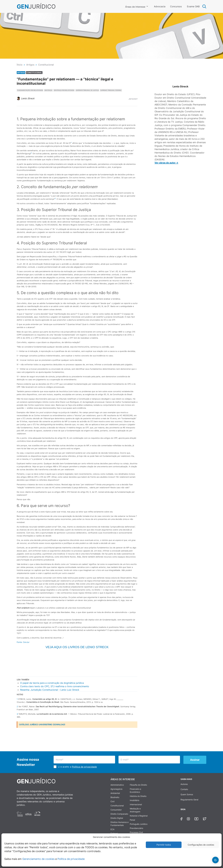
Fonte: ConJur (23, 642)
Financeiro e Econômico (135, 790)
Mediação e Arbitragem (135, 810)
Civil (112, 801)
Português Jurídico (139, 824)
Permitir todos (164, 845)
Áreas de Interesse (135, 7)
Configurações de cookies (201, 845)
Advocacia (160, 6)
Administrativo (117, 785)
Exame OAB (193, 6)
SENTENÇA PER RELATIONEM (64, 90)
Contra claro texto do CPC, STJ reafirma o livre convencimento (55, 686)
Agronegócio (116, 789)
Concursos (176, 6)
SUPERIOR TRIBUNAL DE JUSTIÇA (87, 90)
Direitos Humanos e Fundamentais (120, 824)
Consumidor (116, 810)
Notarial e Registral (139, 816)
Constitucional (117, 806)
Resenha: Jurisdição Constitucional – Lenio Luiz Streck (50, 690)
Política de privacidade (71, 859)
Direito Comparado (119, 814)
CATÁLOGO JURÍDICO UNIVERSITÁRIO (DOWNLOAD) (42, 725)
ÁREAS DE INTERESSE (123, 779)
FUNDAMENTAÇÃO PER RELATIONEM (30, 90)
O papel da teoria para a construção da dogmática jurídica (52, 683)
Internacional (136, 804)
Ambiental (115, 793)
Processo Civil (136, 832)
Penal (132, 820)
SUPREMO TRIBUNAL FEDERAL (111, 90)
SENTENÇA (48, 90)
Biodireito (115, 797)
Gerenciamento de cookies (38, 859)
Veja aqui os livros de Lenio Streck (77, 647)
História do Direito (138, 796)
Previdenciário (136, 828)
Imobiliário (135, 800)
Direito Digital (117, 818)
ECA (112, 829)
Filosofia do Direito (138, 785)
